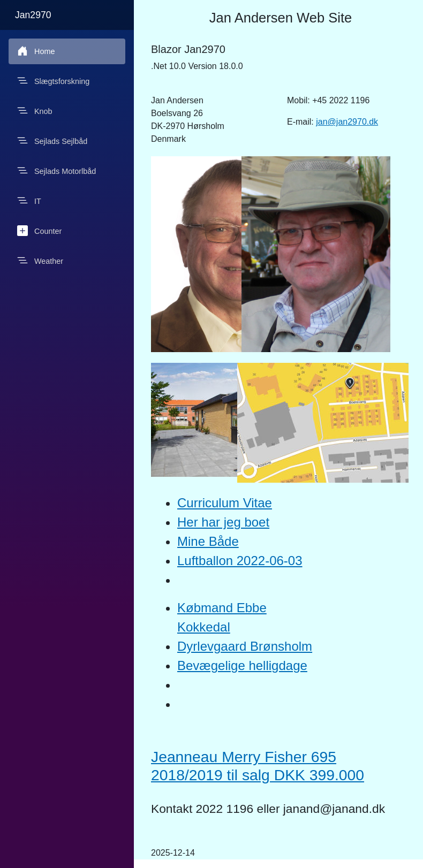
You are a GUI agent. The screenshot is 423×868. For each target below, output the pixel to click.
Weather (40, 261)
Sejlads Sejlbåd (52, 141)
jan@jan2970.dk (347, 122)
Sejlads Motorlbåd (56, 171)
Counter (39, 231)
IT (29, 201)
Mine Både (208, 541)
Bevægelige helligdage (242, 665)
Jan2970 (33, 15)
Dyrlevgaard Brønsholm (245, 646)
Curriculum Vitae (225, 503)
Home (36, 51)
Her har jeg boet (223, 522)
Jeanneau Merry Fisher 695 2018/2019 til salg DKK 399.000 (258, 766)
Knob (35, 111)
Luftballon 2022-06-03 (240, 561)
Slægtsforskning (53, 81)
